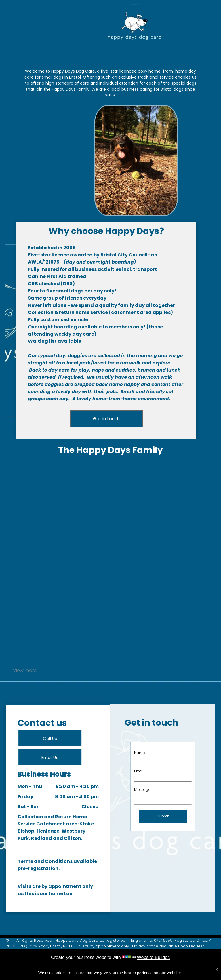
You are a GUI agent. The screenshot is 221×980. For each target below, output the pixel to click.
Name (144, 760)
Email (144, 774)
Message (146, 789)
